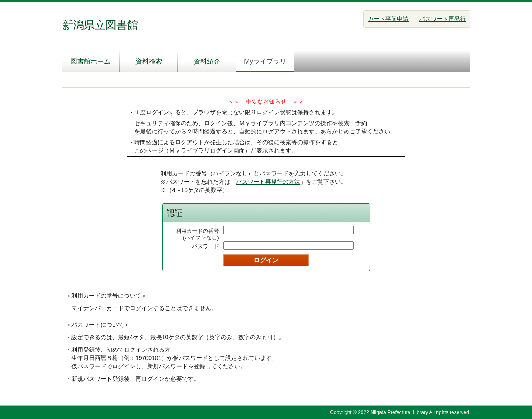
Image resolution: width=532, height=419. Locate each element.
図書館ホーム (91, 61)
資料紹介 (207, 61)
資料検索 (149, 61)
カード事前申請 (388, 19)
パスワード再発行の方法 (268, 182)
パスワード (206, 246)
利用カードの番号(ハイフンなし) (197, 234)
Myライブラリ (265, 61)
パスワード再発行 (443, 19)
